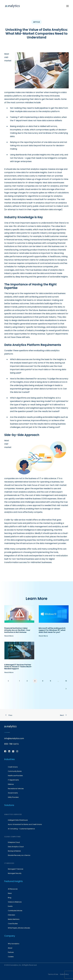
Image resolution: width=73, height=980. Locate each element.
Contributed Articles (15, 911)
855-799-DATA (11, 744)
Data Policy (64, 974)
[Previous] (11, 682)
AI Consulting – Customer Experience (21, 829)
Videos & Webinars (15, 902)
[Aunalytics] (12, 6)
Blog (10, 898)
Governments (13, 793)
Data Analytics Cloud (16, 847)
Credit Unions (13, 767)
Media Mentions (14, 919)
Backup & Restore (14, 851)
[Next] (66, 689)
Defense (11, 784)
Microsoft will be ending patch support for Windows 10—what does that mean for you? (52, 630)
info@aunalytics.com (14, 738)
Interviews (11, 915)
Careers (11, 957)
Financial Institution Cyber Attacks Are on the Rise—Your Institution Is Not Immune (17, 630)
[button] (67, 6)
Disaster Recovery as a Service (19, 855)
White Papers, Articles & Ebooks (19, 928)
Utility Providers (13, 797)
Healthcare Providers (15, 776)
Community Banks (15, 771)
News (10, 893)
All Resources (13, 889)
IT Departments (13, 780)
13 (66, 681)
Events (10, 906)
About (10, 948)
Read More (9, 636)
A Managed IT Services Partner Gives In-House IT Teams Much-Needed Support (18, 667)
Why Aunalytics (14, 944)
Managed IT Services (16, 869)
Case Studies (13, 924)
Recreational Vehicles (16, 789)
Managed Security (15, 873)
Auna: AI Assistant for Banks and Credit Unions (25, 824)
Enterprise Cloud (14, 842)
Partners (11, 952)
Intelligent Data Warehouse (18, 820)
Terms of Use (53, 974)
